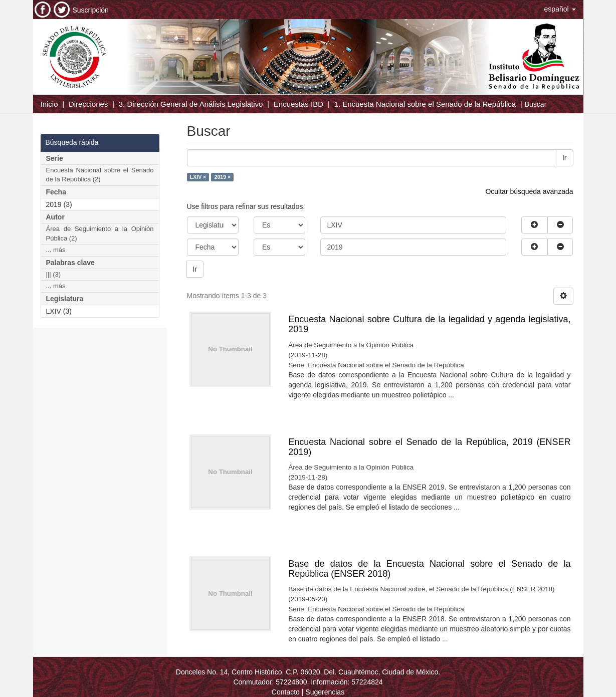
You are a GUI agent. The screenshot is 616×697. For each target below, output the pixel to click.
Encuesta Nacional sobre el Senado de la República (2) (100, 175)
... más (56, 250)
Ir (565, 158)
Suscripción (91, 10)
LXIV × (198, 177)
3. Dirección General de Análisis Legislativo (191, 104)
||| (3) (54, 274)
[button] (560, 9)
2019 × (223, 177)
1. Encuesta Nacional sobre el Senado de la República (425, 104)
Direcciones (88, 104)
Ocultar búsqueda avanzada (529, 191)
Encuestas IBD (298, 104)
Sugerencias (325, 692)
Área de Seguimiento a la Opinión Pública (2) (100, 234)
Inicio (49, 104)
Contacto (286, 692)
